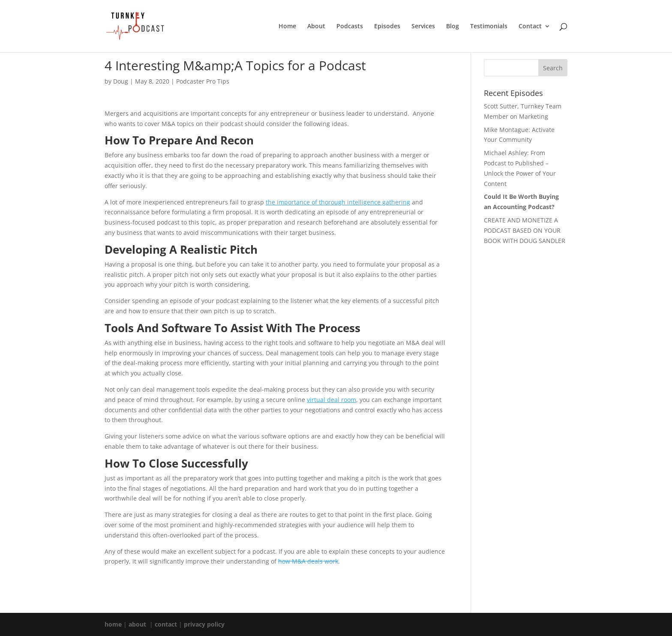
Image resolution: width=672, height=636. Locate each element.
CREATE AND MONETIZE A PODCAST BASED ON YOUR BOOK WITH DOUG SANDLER (525, 230)
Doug (121, 81)
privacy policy (204, 624)
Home (287, 27)
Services (423, 27)
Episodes (387, 27)
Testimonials (489, 27)
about (137, 624)
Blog (453, 27)
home (113, 624)
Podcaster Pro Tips (203, 81)
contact (166, 624)
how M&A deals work (308, 561)
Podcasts (350, 27)
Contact (530, 27)
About (316, 27)
